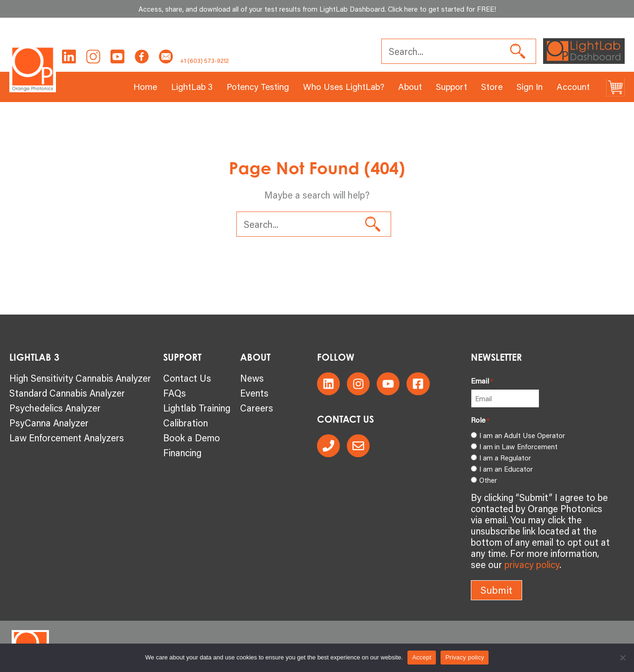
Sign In (530, 86)
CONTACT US (345, 419)
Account (573, 86)
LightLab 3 (192, 86)
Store (492, 86)
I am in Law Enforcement (518, 446)
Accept (422, 657)
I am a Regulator (505, 458)
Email (482, 381)
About (410, 86)
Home (145, 86)
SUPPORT (182, 357)
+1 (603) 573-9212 (204, 61)
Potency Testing (258, 86)
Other (488, 480)
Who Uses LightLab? (344, 86)
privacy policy (532, 564)
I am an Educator (506, 469)
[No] (622, 658)
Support (451, 86)
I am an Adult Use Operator (522, 435)
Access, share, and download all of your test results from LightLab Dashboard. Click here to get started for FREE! (317, 9)
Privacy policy (465, 657)
